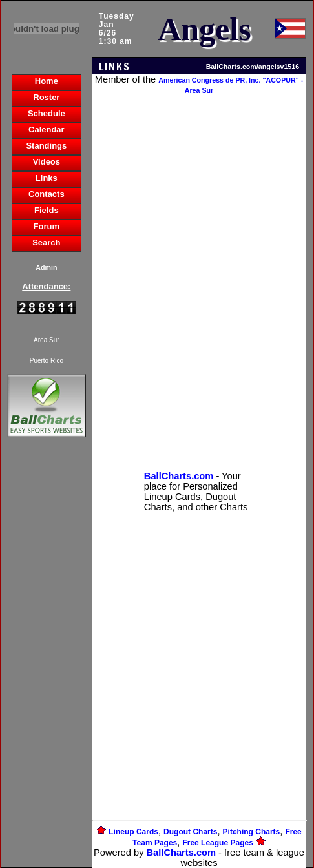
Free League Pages (217, 843)
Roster (46, 97)
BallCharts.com (182, 852)
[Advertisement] (47, 663)
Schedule (47, 113)
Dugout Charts (190, 832)
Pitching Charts (252, 832)
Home (47, 81)
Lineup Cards (133, 832)
